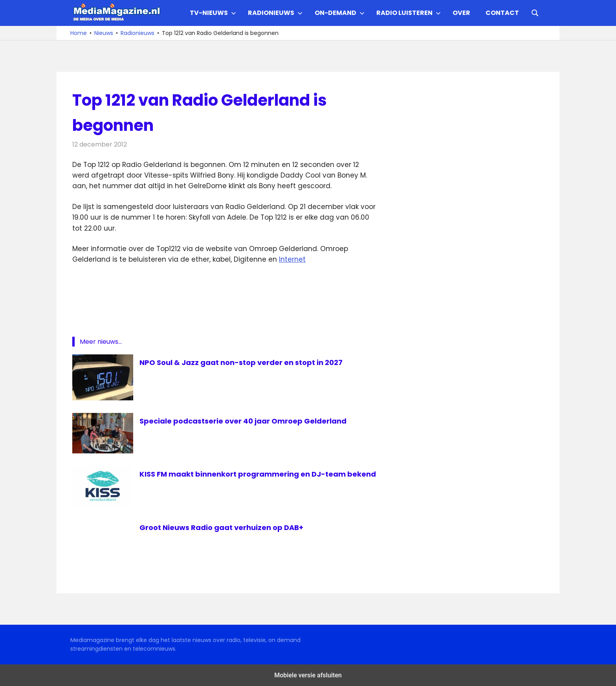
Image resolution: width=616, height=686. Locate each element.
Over (461, 13)
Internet (292, 259)
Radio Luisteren (409, 13)
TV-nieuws (213, 13)
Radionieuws (275, 13)
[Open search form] (535, 12)
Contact (502, 13)
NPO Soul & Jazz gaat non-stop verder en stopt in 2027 (249, 362)
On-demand (340, 13)
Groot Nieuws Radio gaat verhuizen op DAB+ (228, 527)
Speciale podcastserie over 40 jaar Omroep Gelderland (251, 421)
